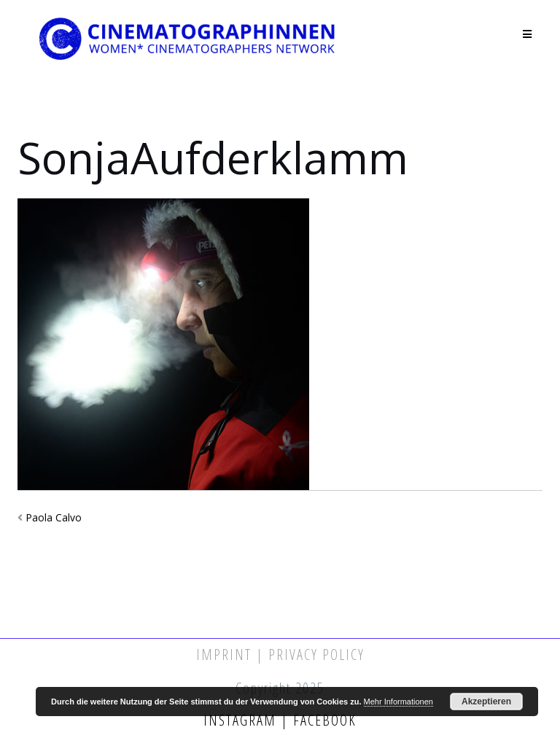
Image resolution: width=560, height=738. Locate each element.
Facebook (323, 720)
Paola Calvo (54, 517)
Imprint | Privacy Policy (280, 655)
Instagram (242, 720)
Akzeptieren (486, 702)
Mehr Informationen (398, 702)
